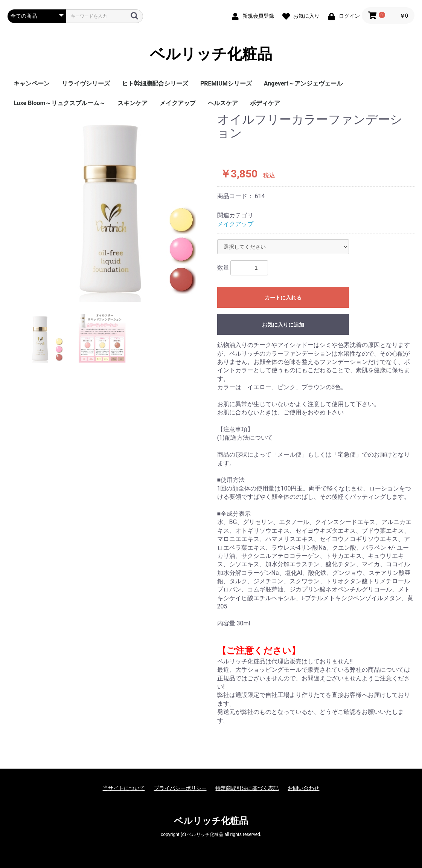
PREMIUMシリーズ (226, 83)
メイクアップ (178, 103)
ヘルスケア (223, 103)
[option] (109, 207)
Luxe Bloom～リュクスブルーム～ (59, 103)
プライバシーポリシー (180, 788)
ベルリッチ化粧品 (211, 54)
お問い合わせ (303, 788)
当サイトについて (124, 788)
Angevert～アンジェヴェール (303, 83)
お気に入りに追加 (283, 325)
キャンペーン (32, 83)
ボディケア (265, 103)
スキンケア (133, 103)
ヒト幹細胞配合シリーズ (155, 83)
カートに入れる (283, 298)
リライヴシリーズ (86, 83)
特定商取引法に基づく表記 (247, 788)
